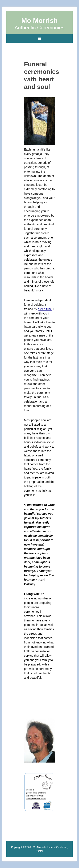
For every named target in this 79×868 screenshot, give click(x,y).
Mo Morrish (39, 21)
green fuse (45, 309)
